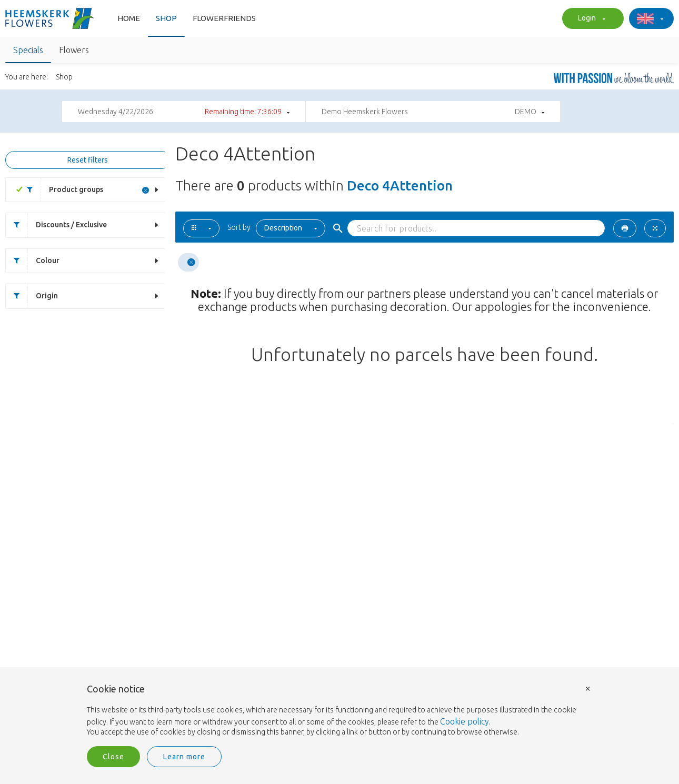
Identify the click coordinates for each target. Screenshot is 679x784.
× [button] (588, 688)
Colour (33, 261)
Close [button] (113, 757)
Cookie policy (465, 721)
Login (590, 19)
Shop (166, 18)
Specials (28, 50)
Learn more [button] (184, 757)
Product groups (61, 190)
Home (129, 18)
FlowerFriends (224, 18)
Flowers (74, 50)
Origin (32, 296)
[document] (339, 711)
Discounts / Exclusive (56, 225)
